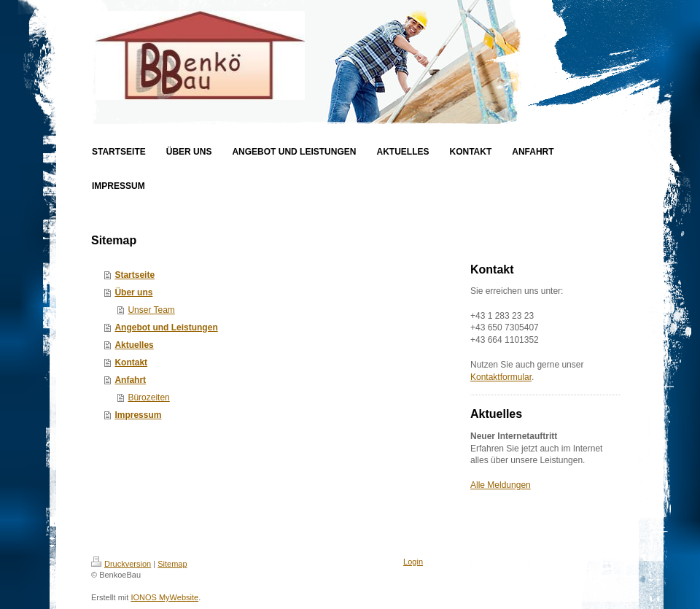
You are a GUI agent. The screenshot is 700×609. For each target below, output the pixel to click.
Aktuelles (134, 345)
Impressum (138, 415)
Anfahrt (130, 380)
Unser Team (151, 310)
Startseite (135, 275)
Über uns (133, 292)
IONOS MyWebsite (164, 597)
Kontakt (131, 362)
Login (413, 562)
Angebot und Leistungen (166, 327)
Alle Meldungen (501, 485)
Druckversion (121, 564)
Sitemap (172, 564)
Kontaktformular (501, 377)
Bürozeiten (148, 397)
